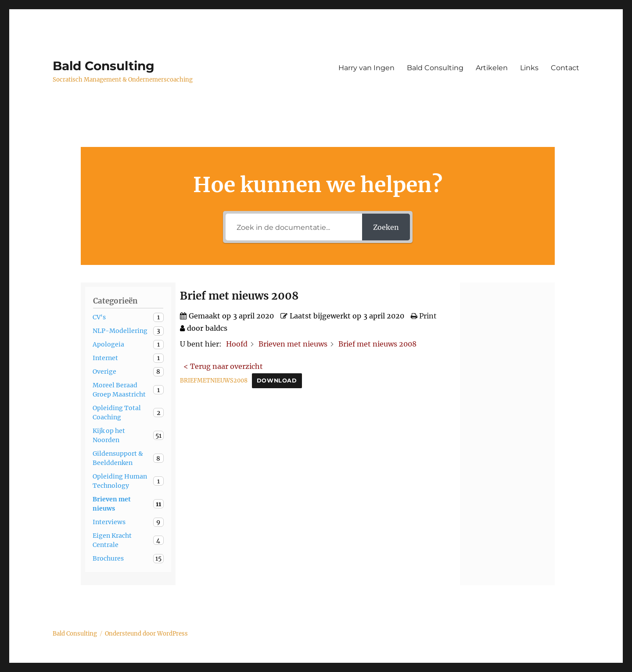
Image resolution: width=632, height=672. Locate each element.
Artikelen (492, 68)
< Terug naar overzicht (223, 366)
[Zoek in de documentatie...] (294, 227)
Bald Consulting (104, 66)
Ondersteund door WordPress (146, 634)
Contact (565, 68)
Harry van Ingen (366, 68)
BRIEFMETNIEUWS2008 (214, 380)
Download (277, 381)
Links (529, 68)
